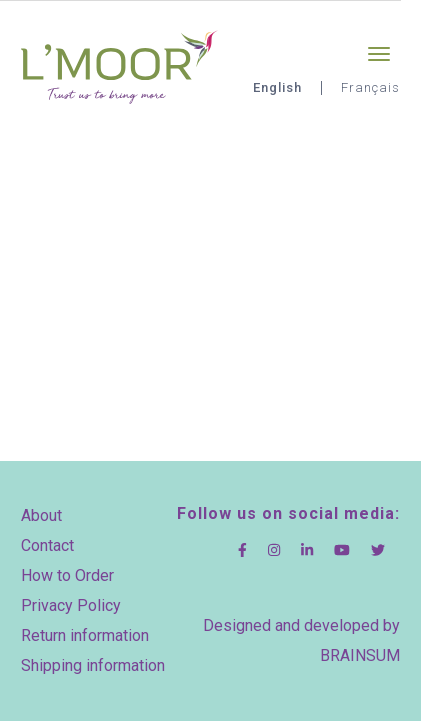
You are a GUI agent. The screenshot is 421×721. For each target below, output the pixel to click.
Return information (85, 635)
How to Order (67, 575)
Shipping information (93, 665)
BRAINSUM (360, 655)
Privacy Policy (71, 605)
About (41, 515)
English (277, 87)
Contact (47, 545)
